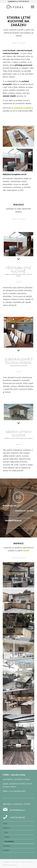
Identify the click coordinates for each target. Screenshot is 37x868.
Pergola (7, 837)
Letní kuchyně (9, 841)
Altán (6, 832)
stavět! (26, 550)
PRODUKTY (7, 828)
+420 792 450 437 (24, 1)
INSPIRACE (7, 846)
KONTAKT (6, 850)
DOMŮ (5, 824)
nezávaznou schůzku (22, 108)
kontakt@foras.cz (13, 1)
